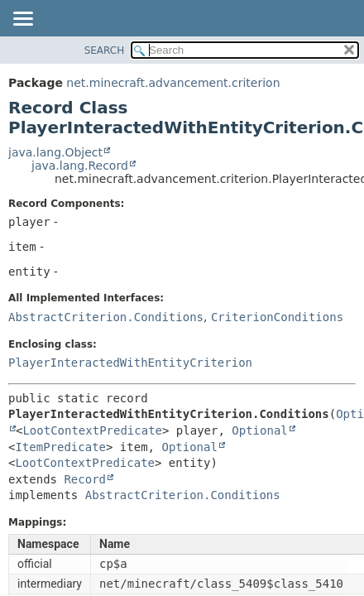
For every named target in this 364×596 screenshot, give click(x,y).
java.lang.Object (55, 152)
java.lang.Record (80, 166)
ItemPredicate (60, 447)
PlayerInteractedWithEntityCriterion (130, 363)
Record (85, 479)
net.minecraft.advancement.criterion (173, 83)
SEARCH (105, 50)
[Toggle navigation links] (22, 20)
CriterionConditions (277, 317)
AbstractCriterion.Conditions (106, 317)
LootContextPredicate (92, 430)
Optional (259, 430)
